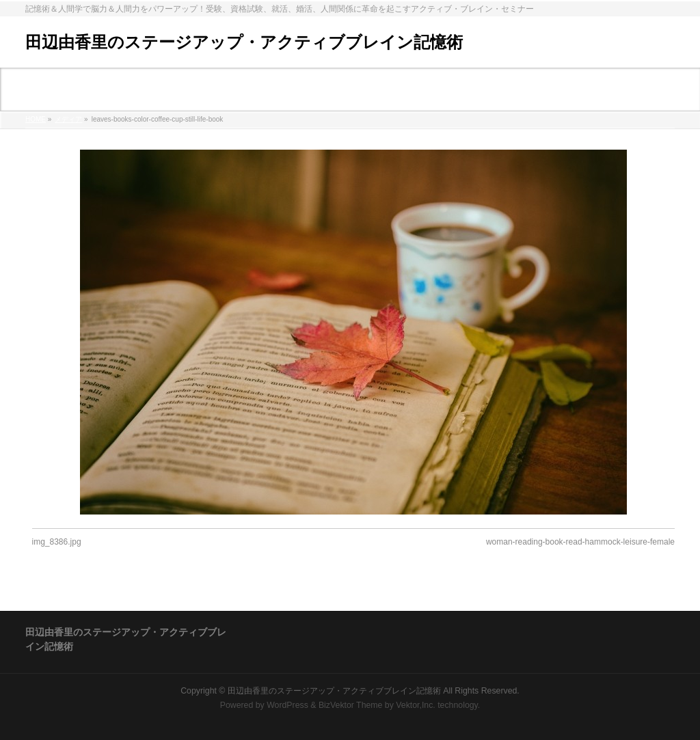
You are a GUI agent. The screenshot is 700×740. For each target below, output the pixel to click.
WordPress (287, 705)
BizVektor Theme (351, 705)
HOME (36, 119)
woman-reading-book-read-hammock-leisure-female (580, 542)
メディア (68, 119)
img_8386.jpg (57, 542)
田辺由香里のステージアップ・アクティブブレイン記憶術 (244, 42)
